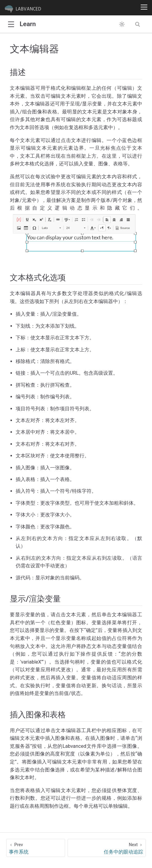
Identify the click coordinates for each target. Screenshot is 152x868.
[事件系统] (36, 848)
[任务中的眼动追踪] (107, 848)
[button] (11, 24)
